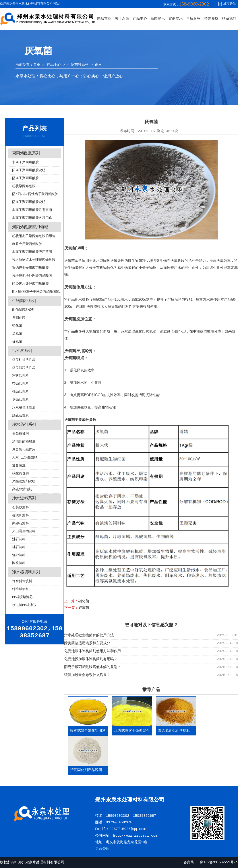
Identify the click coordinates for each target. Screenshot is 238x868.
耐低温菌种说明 (24, 310)
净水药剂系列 (24, 425)
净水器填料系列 (26, 572)
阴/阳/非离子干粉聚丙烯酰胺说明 (37, 292)
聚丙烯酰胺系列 (26, 153)
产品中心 (140, 19)
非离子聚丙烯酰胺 (25, 162)
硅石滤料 (19, 547)
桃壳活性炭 (20, 392)
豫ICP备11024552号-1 (218, 862)
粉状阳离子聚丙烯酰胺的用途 (34, 236)
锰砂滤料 (19, 555)
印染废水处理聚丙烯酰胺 (30, 284)
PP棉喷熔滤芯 (22, 597)
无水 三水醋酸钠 (25, 458)
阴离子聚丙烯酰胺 (25, 178)
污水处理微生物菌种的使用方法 (89, 635)
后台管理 (102, 849)
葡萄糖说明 (20, 434)
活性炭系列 (22, 351)
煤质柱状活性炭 (24, 360)
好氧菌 (17, 342)
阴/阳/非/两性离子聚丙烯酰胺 (35, 194)
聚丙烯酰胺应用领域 (30, 227)
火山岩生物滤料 (24, 531)
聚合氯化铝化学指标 (174, 731)
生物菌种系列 (78, 65)
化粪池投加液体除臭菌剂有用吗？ (91, 659)
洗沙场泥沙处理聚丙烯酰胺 (32, 276)
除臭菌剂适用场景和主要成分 (87, 643)
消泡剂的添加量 (24, 442)
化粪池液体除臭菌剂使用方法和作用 (93, 651)
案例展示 (176, 19)
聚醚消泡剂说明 (24, 481)
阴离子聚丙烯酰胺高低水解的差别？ (93, 667)
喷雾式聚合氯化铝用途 (88, 731)
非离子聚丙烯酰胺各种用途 (32, 218)
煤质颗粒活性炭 (24, 368)
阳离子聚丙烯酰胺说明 (29, 170)
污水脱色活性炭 (24, 408)
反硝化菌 (19, 318)
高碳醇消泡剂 (22, 489)
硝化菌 (17, 326)
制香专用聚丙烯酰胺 (27, 244)
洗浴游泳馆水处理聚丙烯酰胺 (34, 260)
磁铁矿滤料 (20, 516)
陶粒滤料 (19, 563)
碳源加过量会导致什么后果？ (87, 675)
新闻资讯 (158, 19)
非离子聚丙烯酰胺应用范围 (32, 252)
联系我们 (229, 19)
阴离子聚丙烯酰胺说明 (29, 202)
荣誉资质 (211, 19)
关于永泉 (122, 19)
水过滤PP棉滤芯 (24, 605)
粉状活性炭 (20, 376)
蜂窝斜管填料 (22, 581)
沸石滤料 (19, 539)
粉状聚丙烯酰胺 (24, 186)
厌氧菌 (17, 334)
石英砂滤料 (20, 508)
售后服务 (193, 19)
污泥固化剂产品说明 (86, 770)
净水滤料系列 (24, 498)
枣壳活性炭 (20, 400)
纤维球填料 (20, 589)
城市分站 (230, 4)
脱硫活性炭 (20, 416)
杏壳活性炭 (20, 384)
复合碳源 (19, 466)
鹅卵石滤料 (20, 523)
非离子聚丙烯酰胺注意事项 (32, 210)
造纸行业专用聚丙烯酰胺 (30, 268)
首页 (37, 65)
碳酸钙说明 (20, 474)
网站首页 (104, 19)
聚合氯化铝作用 (24, 450)
